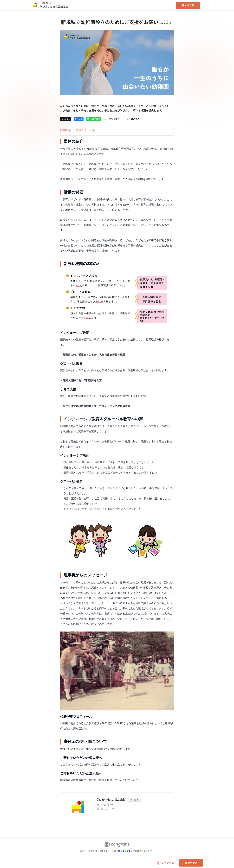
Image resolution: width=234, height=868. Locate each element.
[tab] (64, 130)
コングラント (124, 851)
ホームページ (107, 809)
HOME (64, 130)
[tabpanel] (117, 461)
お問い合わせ (107, 804)
